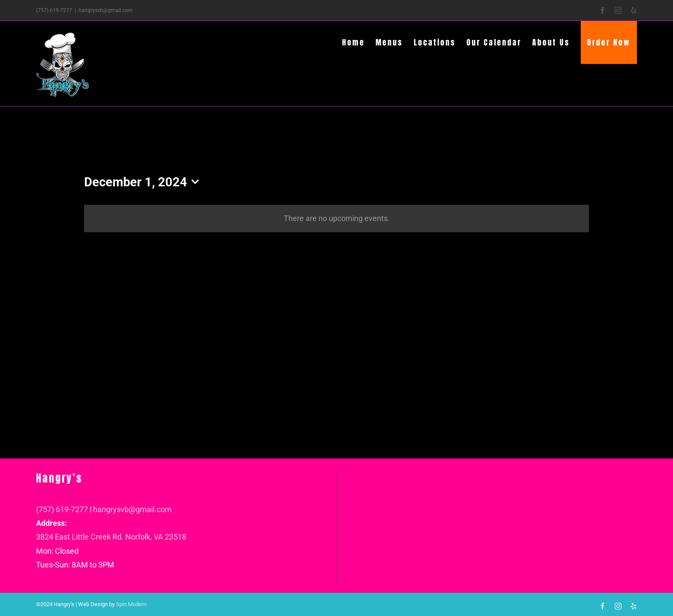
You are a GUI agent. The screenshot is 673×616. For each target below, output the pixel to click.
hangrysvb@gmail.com (106, 10)
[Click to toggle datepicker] (144, 182)
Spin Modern (131, 604)
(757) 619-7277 (62, 509)
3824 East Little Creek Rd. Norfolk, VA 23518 (111, 537)
